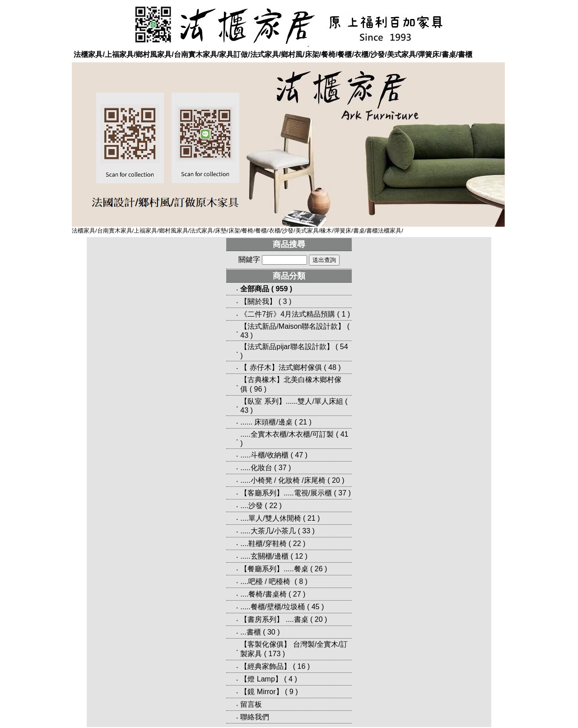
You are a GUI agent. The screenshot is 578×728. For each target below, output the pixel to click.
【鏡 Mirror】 (261, 692)
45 (316, 607)
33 (306, 531)
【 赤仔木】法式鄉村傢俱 (281, 367)
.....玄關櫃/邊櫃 (264, 556)
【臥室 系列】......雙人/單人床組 (292, 401)
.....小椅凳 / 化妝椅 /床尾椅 (283, 480)
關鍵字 (249, 259)
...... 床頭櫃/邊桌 (266, 422)
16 (302, 666)
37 (283, 468)
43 (244, 335)
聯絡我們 (255, 717)
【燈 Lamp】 (261, 679)
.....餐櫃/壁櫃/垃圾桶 (273, 607)
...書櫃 (250, 632)
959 (282, 289)
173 (275, 654)
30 (271, 632)
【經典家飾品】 (266, 666)
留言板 (251, 704)
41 (345, 434)
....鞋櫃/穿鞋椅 (263, 544)
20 (336, 480)
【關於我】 (258, 301)
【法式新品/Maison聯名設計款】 (293, 326)
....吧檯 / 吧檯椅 (266, 581)
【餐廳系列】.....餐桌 (274, 569)
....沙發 (252, 506)
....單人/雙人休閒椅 (270, 518)
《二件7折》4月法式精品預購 (288, 314)
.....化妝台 (256, 468)
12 (299, 556)
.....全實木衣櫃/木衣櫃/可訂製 (287, 434)
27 (297, 594)
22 (273, 506)
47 (299, 455)
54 (344, 347)
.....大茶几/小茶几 (268, 531)
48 (332, 367)
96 (258, 389)
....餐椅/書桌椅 (263, 594)
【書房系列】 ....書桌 (274, 619)
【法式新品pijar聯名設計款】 (287, 347)
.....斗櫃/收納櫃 (264, 455)
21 (303, 422)
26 (319, 569)
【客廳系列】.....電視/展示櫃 (286, 493)
